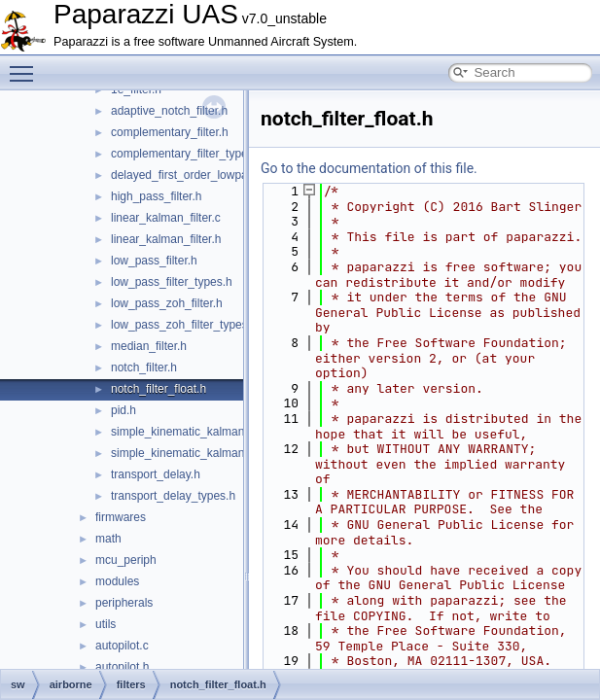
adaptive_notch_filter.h (169, 111)
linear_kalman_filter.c (166, 218)
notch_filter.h (144, 367)
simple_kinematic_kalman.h (182, 453)
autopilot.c (122, 646)
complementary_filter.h (170, 132)
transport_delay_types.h (173, 496)
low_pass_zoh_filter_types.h (184, 325)
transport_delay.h (156, 474)
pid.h (124, 410)
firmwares (121, 517)
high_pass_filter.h (156, 196)
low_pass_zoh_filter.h (167, 303)
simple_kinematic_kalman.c (182, 432)
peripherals (124, 603)
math (108, 539)
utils (106, 624)
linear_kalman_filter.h (166, 239)
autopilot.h (122, 667)
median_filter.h (149, 346)
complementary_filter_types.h (187, 154)
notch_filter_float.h (159, 389)
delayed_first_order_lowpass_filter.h (204, 175)
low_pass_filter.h (154, 261)
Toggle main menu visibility (26, 65)
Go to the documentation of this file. (369, 168)
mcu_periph (126, 560)
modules (117, 581)
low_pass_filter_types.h (172, 282)
